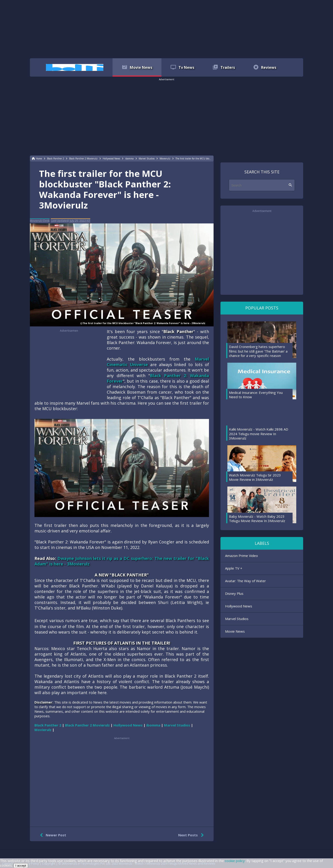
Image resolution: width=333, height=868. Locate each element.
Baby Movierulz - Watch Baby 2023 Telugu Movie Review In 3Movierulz (257, 519)
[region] (166, 29)
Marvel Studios (237, 619)
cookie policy (235, 861)
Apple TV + (234, 568)
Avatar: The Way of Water (246, 581)
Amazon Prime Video (241, 556)
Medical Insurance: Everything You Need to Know (256, 395)
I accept (21, 866)
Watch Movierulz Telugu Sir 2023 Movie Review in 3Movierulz (255, 477)
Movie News (235, 631)
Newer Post (52, 835)
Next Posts (192, 835)
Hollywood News (239, 606)
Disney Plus (234, 593)
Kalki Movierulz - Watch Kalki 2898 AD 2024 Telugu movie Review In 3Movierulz (259, 434)
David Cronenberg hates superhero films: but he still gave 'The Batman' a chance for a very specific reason (258, 351)
